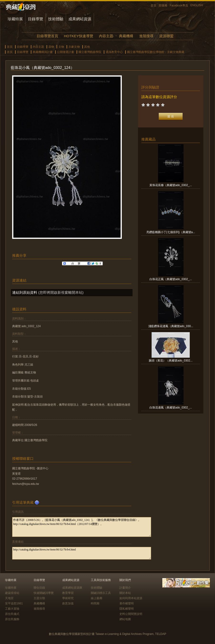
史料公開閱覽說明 (131, 614)
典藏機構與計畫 (43, 52)
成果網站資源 (80, 19)
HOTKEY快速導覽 (78, 36)
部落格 (163, 5)
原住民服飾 (12, 619)
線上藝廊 (97, 598)
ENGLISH (197, 5)
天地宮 (9, 598)
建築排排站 (12, 593)
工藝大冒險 (12, 609)
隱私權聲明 (127, 609)
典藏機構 (126, 36)
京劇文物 (74, 47)
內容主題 (106, 36)
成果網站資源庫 (72, 588)
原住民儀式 (12, 614)
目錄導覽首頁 (47, 36)
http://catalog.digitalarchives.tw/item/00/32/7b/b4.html (82, 553)
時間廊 (95, 603)
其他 (87, 47)
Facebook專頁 (179, 5)
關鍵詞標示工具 (101, 593)
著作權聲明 (127, 603)
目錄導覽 (36, 19)
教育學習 (68, 593)
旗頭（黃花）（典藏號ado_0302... (171, 361)
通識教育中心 (114, 52)
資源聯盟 (166, 36)
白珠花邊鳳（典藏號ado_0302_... (171, 408)
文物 (61, 47)
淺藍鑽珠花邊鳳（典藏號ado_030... (171, 326)
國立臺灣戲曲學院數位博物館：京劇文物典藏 (156, 52)
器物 (51, 47)
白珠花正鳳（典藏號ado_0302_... (171, 279)
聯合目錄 (39, 588)
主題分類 (39, 598)
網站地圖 (125, 619)
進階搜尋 (146, 36)
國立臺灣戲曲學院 (90, 52)
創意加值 (68, 603)
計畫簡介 (125, 588)
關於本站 (125, 593)
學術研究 (68, 598)
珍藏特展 (15, 19)
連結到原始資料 (25, 292)
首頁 (154, 5)
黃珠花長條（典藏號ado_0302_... (171, 185)
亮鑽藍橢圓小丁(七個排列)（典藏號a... (171, 232)
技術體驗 (56, 19)
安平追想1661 (14, 603)
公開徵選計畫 (66, 52)
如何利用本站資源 (131, 598)
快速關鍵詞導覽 (44, 593)
